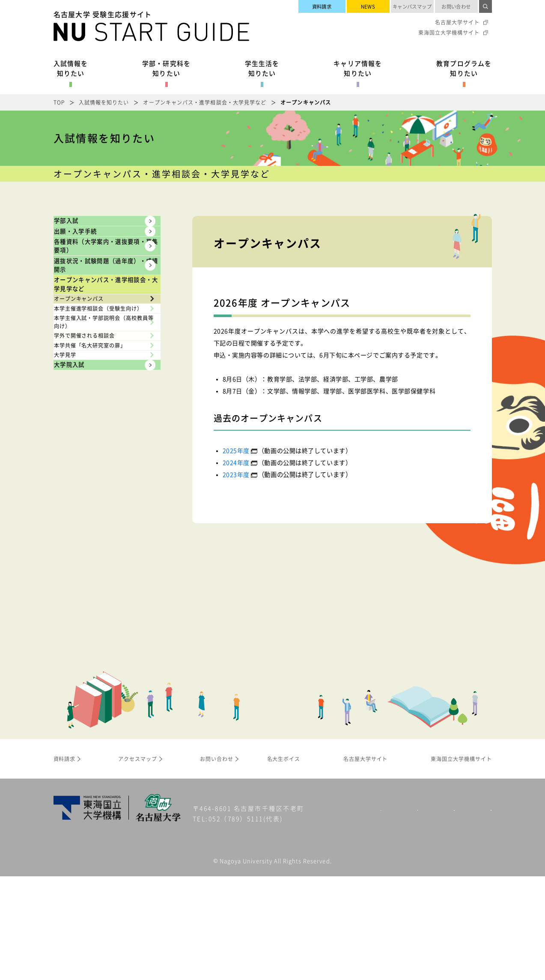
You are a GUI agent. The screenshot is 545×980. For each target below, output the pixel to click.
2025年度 (236, 450)
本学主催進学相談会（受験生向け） (102, 469)
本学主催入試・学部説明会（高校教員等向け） (99, 504)
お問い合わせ (456, 6)
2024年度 (236, 462)
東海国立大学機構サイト (449, 33)
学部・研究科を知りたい (166, 68)
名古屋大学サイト (457, 22)
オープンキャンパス (89, 438)
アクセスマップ (138, 863)
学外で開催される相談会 (95, 535)
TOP (59, 102)
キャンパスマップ (412, 6)
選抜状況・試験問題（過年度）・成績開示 (96, 348)
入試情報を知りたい (71, 68)
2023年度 (236, 474)
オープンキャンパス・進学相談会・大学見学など (205, 102)
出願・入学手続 (92, 257)
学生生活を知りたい (262, 68)
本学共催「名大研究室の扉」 (102, 561)
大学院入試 (83, 613)
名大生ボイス (284, 863)
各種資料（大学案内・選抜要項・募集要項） (96, 296)
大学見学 (73, 587)
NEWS (368, 6)
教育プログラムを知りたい (464, 68)
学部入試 (79, 229)
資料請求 (322, 6)
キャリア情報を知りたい (358, 68)
